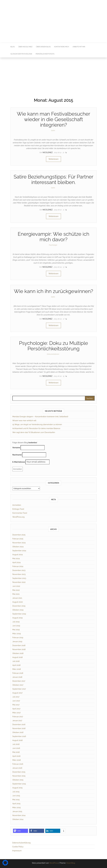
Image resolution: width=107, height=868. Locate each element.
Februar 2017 (18, 717)
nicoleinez (48, 152)
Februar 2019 (18, 638)
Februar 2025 (18, 539)
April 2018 (16, 665)
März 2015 (17, 808)
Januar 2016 (17, 768)
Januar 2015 (17, 811)
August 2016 (18, 740)
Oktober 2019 (18, 610)
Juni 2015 (16, 796)
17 (64, 319)
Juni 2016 (16, 748)
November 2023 (19, 574)
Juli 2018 (16, 661)
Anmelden (17, 505)
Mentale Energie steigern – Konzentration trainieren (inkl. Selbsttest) (40, 417)
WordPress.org (18, 517)
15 (64, 376)
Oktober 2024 (18, 547)
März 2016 (17, 760)
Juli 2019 (16, 622)
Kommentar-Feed (20, 513)
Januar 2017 (17, 721)
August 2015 (18, 788)
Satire (53, 130)
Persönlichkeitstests (45, 54)
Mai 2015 (16, 800)
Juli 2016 (16, 744)
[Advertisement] (53, 75)
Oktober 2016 (18, 732)
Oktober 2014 (18, 819)
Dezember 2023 (19, 570)
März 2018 (17, 669)
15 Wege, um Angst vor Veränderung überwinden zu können (37, 424)
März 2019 (17, 634)
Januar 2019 (17, 642)
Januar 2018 (17, 677)
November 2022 (19, 582)
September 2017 (19, 689)
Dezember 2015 (19, 772)
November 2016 (19, 728)
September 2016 (19, 736)
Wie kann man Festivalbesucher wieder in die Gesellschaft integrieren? (53, 119)
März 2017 (17, 713)
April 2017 (16, 709)
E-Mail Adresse (19, 462)
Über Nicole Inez (25, 47)
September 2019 (19, 614)
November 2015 (19, 776)
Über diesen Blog (43, 47)
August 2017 (18, 693)
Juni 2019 (16, 626)
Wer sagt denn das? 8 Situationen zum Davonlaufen (34, 432)
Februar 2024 (18, 566)
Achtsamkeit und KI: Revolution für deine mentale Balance (36, 428)
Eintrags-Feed (18, 509)
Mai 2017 (16, 705)
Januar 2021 (17, 598)
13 (64, 267)
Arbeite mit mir (79, 47)
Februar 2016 (18, 764)
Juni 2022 (16, 586)
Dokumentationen (53, 354)
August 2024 (18, 555)
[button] (21, 831)
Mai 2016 (16, 752)
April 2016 (16, 756)
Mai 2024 (16, 559)
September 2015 (19, 784)
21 (64, 153)
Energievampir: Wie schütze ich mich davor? (53, 237)
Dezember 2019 (19, 606)
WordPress (54, 863)
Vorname (16, 448)
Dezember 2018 (19, 645)
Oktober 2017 (18, 685)
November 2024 (19, 543)
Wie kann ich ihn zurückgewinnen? (53, 291)
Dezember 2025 (19, 535)
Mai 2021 (16, 594)
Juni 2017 (16, 701)
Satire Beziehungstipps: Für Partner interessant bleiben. (53, 179)
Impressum (17, 851)
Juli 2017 (16, 697)
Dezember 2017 (19, 681)
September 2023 (19, 578)
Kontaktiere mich (62, 47)
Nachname (17, 455)
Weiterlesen (53, 159)
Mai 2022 (16, 590)
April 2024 (16, 562)
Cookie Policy (18, 847)
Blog (13, 47)
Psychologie (53, 245)
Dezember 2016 (19, 725)
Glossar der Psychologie (21, 54)
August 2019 (18, 618)
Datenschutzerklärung (21, 843)
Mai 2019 (16, 630)
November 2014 (19, 815)
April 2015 (16, 804)
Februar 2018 (18, 673)
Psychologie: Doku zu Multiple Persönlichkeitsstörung (53, 346)
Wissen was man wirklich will (24, 421)
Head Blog (71, 863)
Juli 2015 (16, 792)
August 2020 (18, 602)
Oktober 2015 (18, 780)
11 (64, 210)
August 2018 (18, 657)
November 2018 (19, 649)
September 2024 (19, 551)
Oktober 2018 (18, 653)
